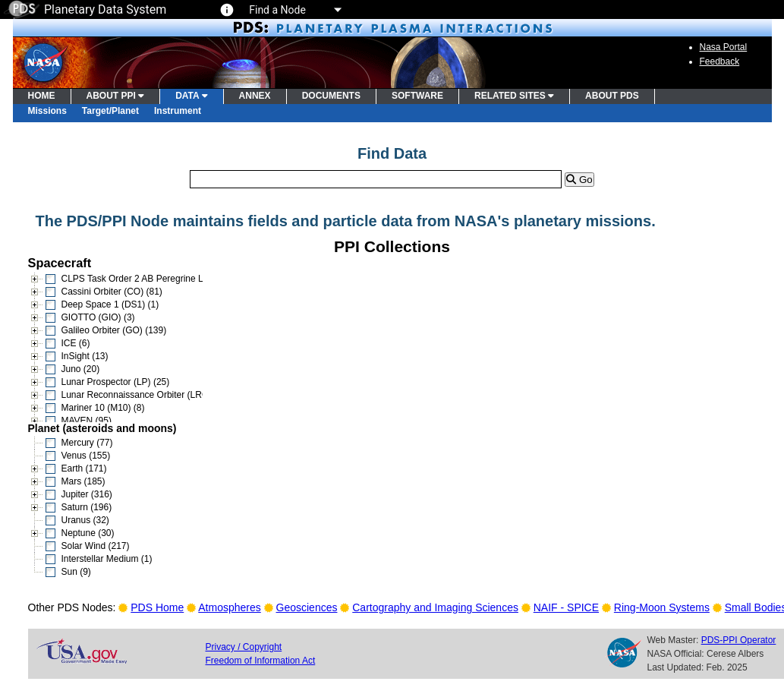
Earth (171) (84, 468)
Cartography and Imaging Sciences (435, 607)
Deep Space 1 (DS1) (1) (110, 304)
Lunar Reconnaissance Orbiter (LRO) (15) (146, 395)
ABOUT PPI (116, 96)
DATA (191, 96)
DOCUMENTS (331, 96)
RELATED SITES (514, 96)
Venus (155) (86, 456)
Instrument (178, 111)
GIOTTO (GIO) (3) (98, 317)
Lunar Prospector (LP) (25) (116, 382)
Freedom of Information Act (261, 661)
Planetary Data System (85, 9)
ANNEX (255, 96)
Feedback (720, 62)
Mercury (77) (87, 443)
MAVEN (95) (87, 421)
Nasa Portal (724, 47)
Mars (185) (83, 481)
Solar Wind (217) (96, 546)
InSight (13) (85, 356)
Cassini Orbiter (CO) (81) (112, 292)
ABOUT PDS (612, 96)
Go (579, 180)
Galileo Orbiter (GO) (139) (114, 330)
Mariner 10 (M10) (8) (103, 408)
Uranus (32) (85, 520)
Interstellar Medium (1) (107, 559)
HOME (42, 96)
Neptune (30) (88, 533)
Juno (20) (81, 369)
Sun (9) (76, 572)
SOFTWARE (417, 96)
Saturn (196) (87, 507)
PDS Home (157, 607)
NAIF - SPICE (566, 607)
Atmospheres (229, 607)
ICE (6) (76, 343)
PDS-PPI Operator (739, 640)
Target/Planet (110, 111)
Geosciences (307, 607)
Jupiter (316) (87, 494)
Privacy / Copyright (244, 647)
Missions (47, 111)
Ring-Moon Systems (662, 607)
